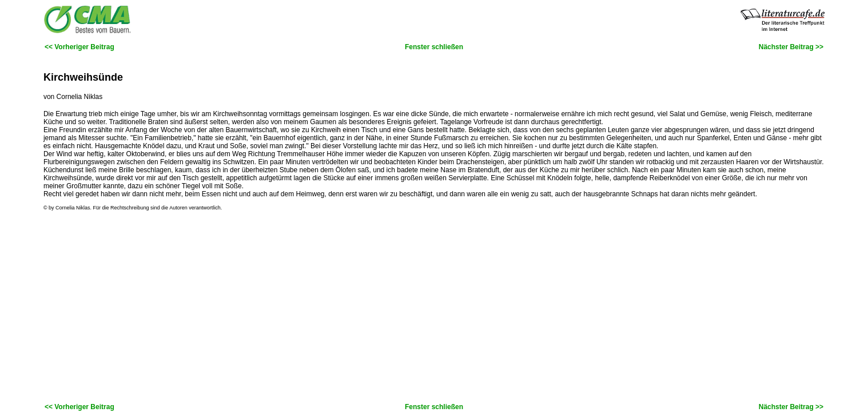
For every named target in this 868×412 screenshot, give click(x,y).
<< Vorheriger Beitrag (79, 47)
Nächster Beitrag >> (791, 47)
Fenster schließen (434, 47)
